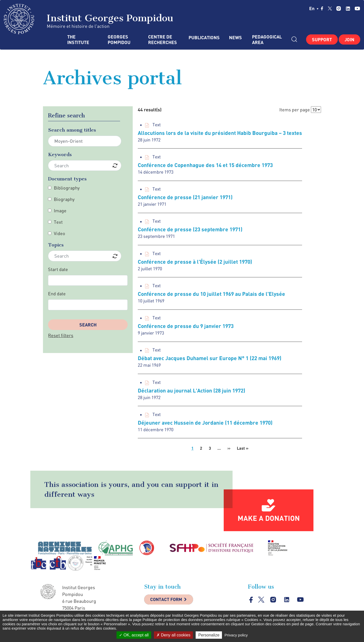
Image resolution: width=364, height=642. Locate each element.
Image (60, 211)
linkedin (348, 8)
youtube (357, 8)
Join (349, 39)
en (314, 8)
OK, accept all (134, 635)
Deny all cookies (173, 635)
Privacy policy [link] (236, 635)
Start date (58, 269)
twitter (330, 8)
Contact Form (167, 603)
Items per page (295, 110)
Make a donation (269, 522)
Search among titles (72, 130)
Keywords (60, 154)
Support (322, 39)
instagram (339, 8)
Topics (56, 245)
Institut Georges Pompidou (89, 19)
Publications (204, 38)
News (235, 38)
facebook (322, 8)
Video (60, 233)
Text (58, 222)
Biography (64, 199)
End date (57, 294)
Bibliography (67, 188)
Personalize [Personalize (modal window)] (209, 635)
